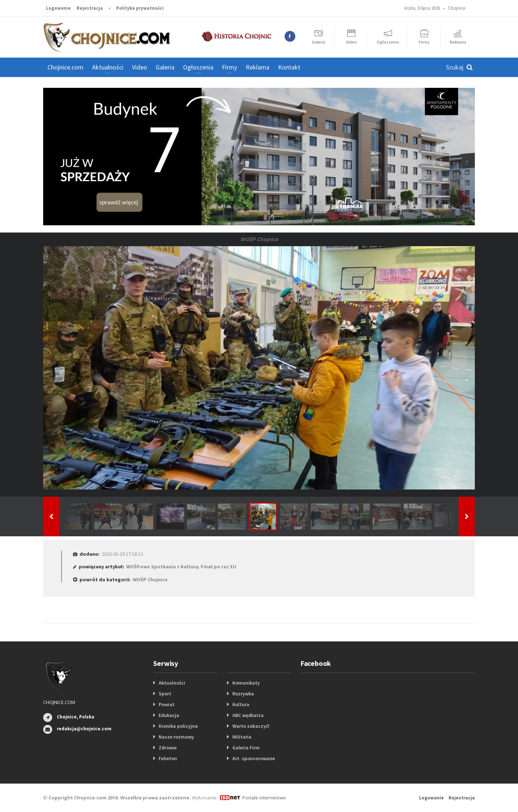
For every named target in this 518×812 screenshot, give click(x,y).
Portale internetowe (264, 798)
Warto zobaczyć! (251, 726)
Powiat (167, 704)
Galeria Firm (246, 748)
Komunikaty (246, 683)
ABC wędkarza (248, 715)
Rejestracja (90, 8)
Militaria (242, 737)
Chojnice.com (65, 67)
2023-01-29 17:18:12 (122, 554)
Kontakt (289, 67)
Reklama (258, 67)
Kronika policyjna (178, 726)
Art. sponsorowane (254, 758)
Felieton (168, 758)
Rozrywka (243, 694)
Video (140, 67)
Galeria (165, 67)
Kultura (241, 704)
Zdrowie (168, 748)
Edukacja (169, 715)
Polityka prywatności (140, 8)
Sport (165, 694)
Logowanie (58, 8)
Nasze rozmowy (176, 737)
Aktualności (172, 683)
